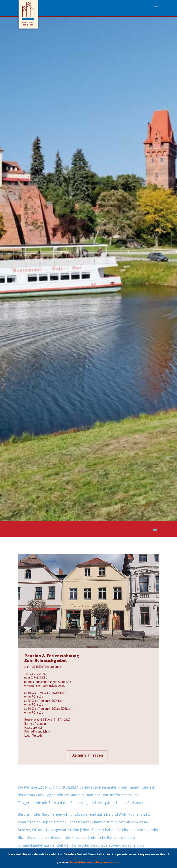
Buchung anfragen (87, 755)
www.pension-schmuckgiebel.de (45, 686)
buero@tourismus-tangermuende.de (95, 862)
